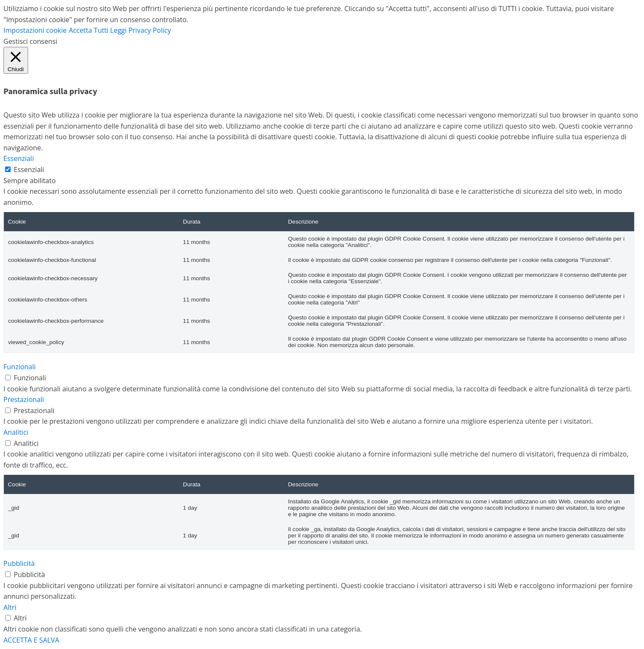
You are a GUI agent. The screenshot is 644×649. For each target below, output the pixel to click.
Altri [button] (10, 607)
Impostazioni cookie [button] (35, 30)
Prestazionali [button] (24, 399)
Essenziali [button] (19, 158)
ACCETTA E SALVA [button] (31, 640)
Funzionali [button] (20, 367)
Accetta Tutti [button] (88, 30)
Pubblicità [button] (19, 563)
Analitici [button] (16, 432)
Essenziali (29, 169)
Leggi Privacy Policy (141, 30)
